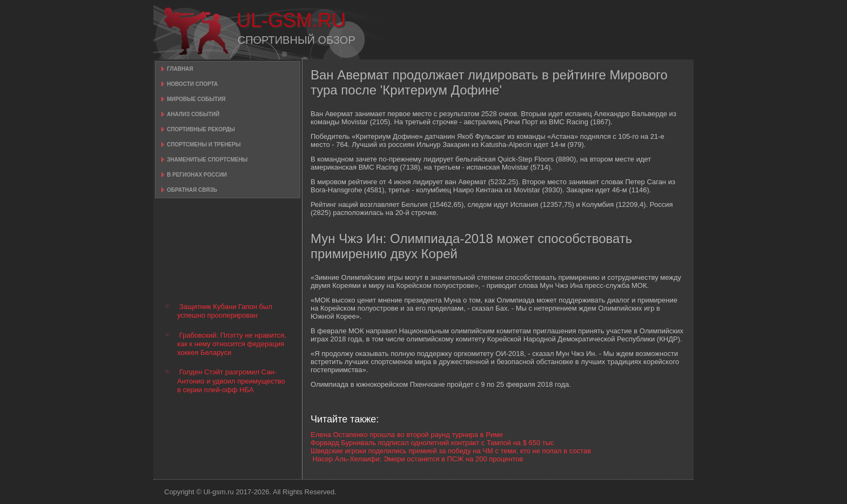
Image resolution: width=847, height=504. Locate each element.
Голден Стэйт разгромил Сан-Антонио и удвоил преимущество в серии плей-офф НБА (231, 381)
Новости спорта (192, 84)
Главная (180, 69)
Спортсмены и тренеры (204, 145)
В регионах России (197, 175)
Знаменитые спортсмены (207, 160)
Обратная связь (192, 190)
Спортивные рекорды (201, 129)
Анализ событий (193, 114)
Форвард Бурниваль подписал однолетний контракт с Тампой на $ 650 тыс (432, 443)
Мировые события (196, 99)
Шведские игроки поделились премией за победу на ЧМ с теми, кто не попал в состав (451, 451)
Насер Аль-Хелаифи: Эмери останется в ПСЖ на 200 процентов (418, 459)
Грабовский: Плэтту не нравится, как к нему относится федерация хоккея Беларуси (232, 344)
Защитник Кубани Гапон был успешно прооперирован (225, 311)
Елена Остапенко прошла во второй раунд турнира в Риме (407, 435)
